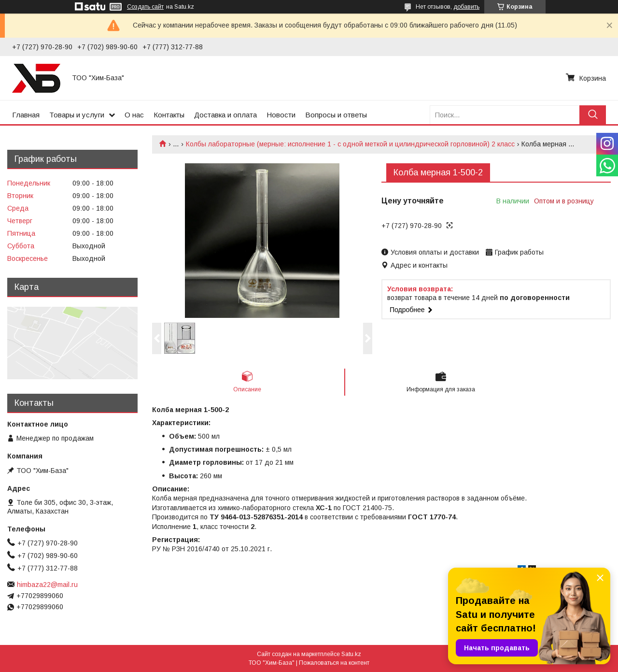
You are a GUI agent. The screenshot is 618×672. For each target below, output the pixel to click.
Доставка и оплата (225, 115)
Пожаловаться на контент (334, 663)
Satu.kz (351, 654)
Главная (26, 115)
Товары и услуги (77, 115)
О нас (134, 115)
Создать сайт (145, 7)
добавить (466, 7)
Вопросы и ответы (336, 115)
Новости (281, 115)
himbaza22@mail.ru (47, 585)
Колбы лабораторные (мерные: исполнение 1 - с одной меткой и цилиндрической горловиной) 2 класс (350, 144)
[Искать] (593, 115)
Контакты (169, 115)
